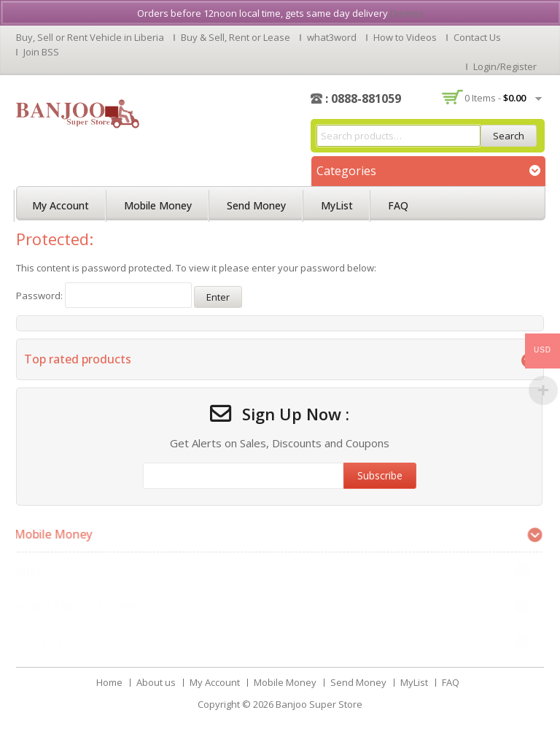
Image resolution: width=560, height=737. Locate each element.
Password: (104, 296)
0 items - (495, 98)
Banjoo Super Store (319, 704)
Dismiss (407, 13)
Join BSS (41, 52)
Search (509, 136)
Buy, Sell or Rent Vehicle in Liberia (90, 37)
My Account (61, 205)
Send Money (256, 205)
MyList (337, 205)
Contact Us (477, 37)
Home (109, 682)
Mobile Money (158, 205)
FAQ (398, 205)
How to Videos (405, 37)
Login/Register (505, 66)
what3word (332, 37)
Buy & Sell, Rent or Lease (236, 37)
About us (156, 682)
